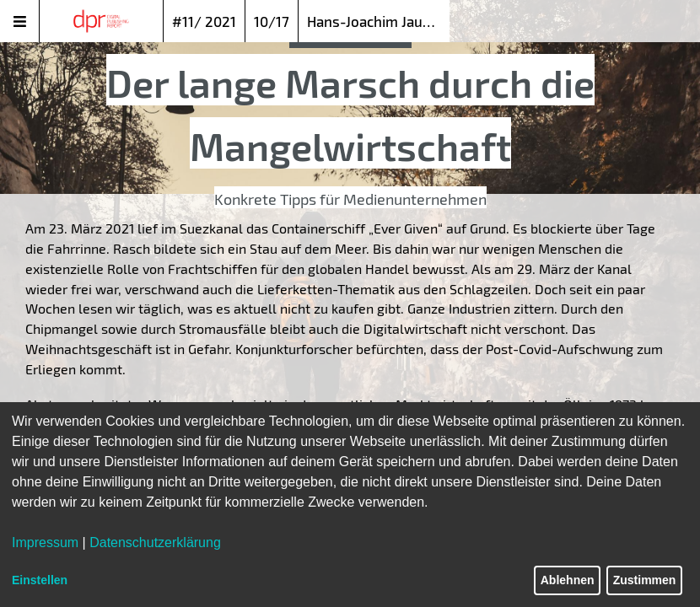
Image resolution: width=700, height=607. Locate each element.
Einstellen (40, 580)
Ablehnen (568, 580)
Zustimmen (645, 580)
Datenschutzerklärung (155, 543)
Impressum (45, 543)
